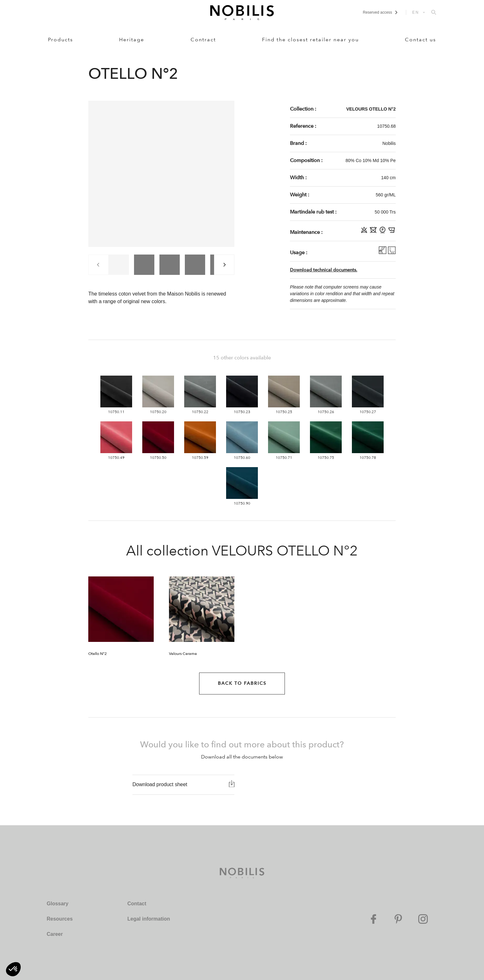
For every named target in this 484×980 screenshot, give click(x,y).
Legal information (149, 919)
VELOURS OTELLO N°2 (371, 109)
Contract (203, 40)
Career (55, 934)
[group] (119, 265)
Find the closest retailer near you (310, 40)
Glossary (57, 904)
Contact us (420, 40)
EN (416, 12)
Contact (137, 904)
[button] (13, 969)
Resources (60, 919)
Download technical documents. (324, 270)
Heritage (132, 40)
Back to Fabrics (242, 683)
